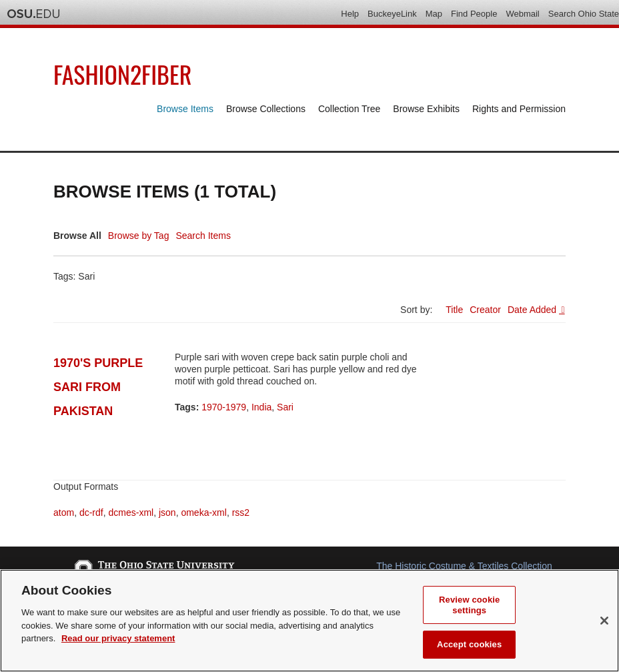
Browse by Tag (139, 236)
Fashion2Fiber (122, 74)
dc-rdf (91, 513)
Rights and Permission (519, 109)
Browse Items (185, 109)
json (167, 513)
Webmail (522, 14)
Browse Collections (266, 109)
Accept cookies (469, 644)
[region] (309, 621)
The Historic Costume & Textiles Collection (464, 566)
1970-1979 (224, 407)
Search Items (203, 236)
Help (350, 14)
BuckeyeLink (392, 14)
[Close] (604, 621)
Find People (474, 14)
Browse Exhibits (426, 109)
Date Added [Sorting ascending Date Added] (533, 310)
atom (64, 513)
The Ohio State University (33, 14)
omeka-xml (203, 513)
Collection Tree (349, 109)
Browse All (77, 236)
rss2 (241, 513)
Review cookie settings (469, 605)
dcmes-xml (131, 513)
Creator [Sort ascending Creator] (485, 310)
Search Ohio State (584, 14)
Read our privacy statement (118, 638)
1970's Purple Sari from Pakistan (98, 387)
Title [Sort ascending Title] (454, 310)
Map (434, 14)
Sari (285, 407)
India (261, 407)
